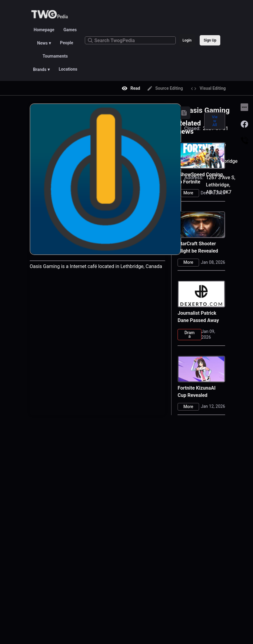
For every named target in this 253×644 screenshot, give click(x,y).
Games (70, 30)
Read (131, 88)
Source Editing (165, 88)
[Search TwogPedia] (130, 40)
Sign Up (210, 40)
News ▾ (44, 43)
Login (187, 40)
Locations (68, 69)
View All (215, 121)
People (67, 43)
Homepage (44, 30)
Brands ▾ (41, 69)
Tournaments (55, 56)
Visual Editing (208, 89)
